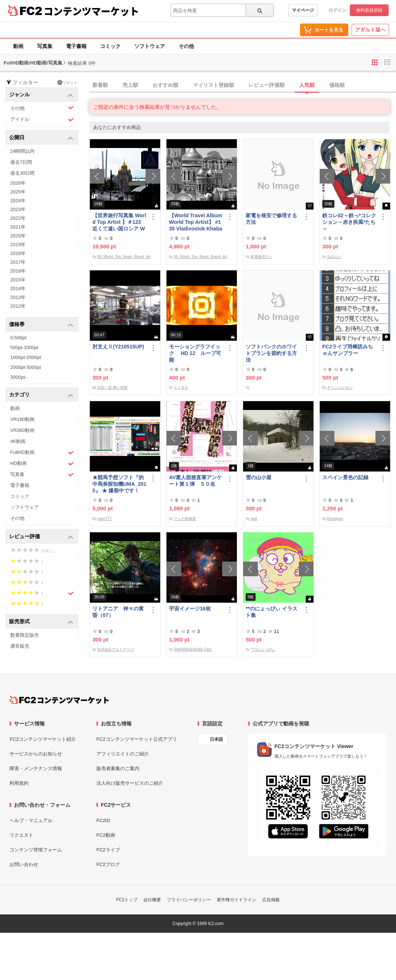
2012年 (18, 306)
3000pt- (18, 377)
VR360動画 (22, 430)
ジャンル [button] (41, 95)
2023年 (18, 209)
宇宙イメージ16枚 (190, 609)
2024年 (18, 201)
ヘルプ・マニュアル (31, 820)
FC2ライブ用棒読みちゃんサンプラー (348, 350)
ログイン (337, 10)
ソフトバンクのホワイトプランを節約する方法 (271, 353)
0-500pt (18, 338)
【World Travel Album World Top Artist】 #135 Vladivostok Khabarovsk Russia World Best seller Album (196, 222)
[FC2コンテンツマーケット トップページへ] (59, 700)
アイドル (42, 120)
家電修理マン (261, 257)
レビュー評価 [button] (41, 537)
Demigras (335, 519)
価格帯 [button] (41, 325)
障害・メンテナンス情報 (36, 768)
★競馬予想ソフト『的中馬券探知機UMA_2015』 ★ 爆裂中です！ (119, 484)
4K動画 (18, 441)
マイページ (303, 10)
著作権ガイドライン (236, 900)
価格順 (337, 85)
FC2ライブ (108, 850)
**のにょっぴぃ (263, 649)
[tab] (243, 85)
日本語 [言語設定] (216, 739)
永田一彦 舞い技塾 (112, 387)
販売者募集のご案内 (118, 768)
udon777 (104, 519)
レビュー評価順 (267, 85)
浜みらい (334, 257)
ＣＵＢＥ (181, 387)
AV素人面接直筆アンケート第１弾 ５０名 (195, 481)
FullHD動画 (42, 453)
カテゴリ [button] (41, 395)
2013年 (18, 297)
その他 (186, 46)
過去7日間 (21, 162)
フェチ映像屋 (185, 519)
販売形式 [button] (41, 622)
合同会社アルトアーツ (115, 649)
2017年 (18, 262)
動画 (18, 46)
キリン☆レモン (340, 387)
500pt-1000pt (24, 347)
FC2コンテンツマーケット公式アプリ (137, 739)
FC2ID (103, 820)
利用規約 (19, 783)
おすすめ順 (165, 85)
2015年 (18, 280)
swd (254, 519)
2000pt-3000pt (26, 367)
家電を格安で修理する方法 (271, 219)
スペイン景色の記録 (345, 477)
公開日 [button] (41, 138)
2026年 (18, 183)
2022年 (18, 218)
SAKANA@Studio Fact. (193, 649)
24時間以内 (22, 151)
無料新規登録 (369, 10)
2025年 (18, 192)
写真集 (45, 46)
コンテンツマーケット (91, 11)
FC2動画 (106, 835)
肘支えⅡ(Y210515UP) (118, 347)
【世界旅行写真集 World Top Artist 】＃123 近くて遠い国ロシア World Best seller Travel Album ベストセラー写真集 (119, 222)
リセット (67, 82)
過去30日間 (22, 173)
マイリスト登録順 (213, 85)
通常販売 (20, 646)
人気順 (307, 85)
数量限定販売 (25, 635)
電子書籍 (76, 46)
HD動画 (42, 464)
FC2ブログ (108, 864)
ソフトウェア (150, 46)
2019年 (18, 245)
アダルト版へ (370, 30)
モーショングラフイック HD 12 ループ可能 (195, 353)
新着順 (100, 85)
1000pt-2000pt (26, 357)
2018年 (18, 253)
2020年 (18, 236)
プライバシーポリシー (189, 900)
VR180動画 (22, 419)
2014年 (18, 289)
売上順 (130, 85)
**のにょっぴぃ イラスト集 (272, 612)
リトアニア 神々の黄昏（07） (118, 612)
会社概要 (152, 900)
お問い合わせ (24, 864)
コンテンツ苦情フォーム (36, 850)
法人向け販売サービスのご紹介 (130, 783)
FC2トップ (127, 900)
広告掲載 (271, 900)
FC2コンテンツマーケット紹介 (43, 739)
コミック (110, 46)
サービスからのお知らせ (36, 754)
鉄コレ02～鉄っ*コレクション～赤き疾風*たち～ (349, 222)
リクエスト (21, 835)
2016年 (18, 271)
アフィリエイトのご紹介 (123, 754)
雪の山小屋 (258, 477)
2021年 (18, 227)
